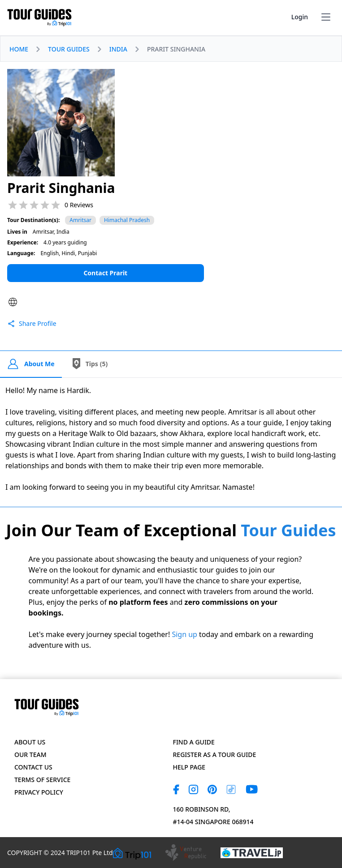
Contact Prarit (105, 273)
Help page (189, 767)
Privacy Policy (39, 792)
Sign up (184, 634)
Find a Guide (194, 742)
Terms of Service (42, 780)
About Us (30, 742)
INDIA (118, 49)
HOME (19, 49)
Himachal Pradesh (127, 220)
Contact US (33, 767)
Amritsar (80, 220)
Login (300, 17)
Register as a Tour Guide (215, 755)
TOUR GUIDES (69, 49)
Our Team (30, 755)
